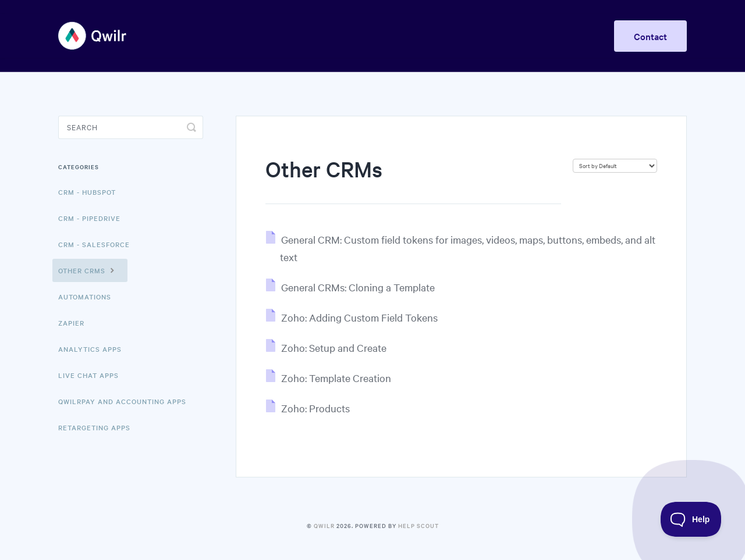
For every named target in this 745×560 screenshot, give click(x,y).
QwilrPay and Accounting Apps (122, 401)
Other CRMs (88, 270)
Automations (85, 297)
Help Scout (418, 525)
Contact (650, 36)
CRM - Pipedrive (89, 218)
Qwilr (324, 525)
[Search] (131, 127)
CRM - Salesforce (94, 244)
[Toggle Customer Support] (691, 519)
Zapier (71, 323)
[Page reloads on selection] (615, 166)
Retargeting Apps (94, 427)
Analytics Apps (90, 349)
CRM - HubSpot (87, 192)
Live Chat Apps (88, 375)
